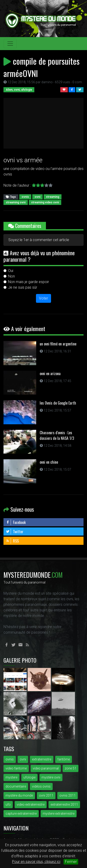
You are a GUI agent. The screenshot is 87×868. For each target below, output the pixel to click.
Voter (43, 298)
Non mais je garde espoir (29, 282)
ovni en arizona (50, 373)
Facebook (16, 522)
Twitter (15, 532)
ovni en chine (49, 462)
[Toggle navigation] (10, 44)
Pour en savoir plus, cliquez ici (36, 862)
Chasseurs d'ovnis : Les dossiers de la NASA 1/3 (57, 435)
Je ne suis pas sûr (23, 287)
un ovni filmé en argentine (58, 344)
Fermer (71, 862)
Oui (11, 271)
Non (11, 276)
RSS (12, 541)
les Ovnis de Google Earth (58, 403)
